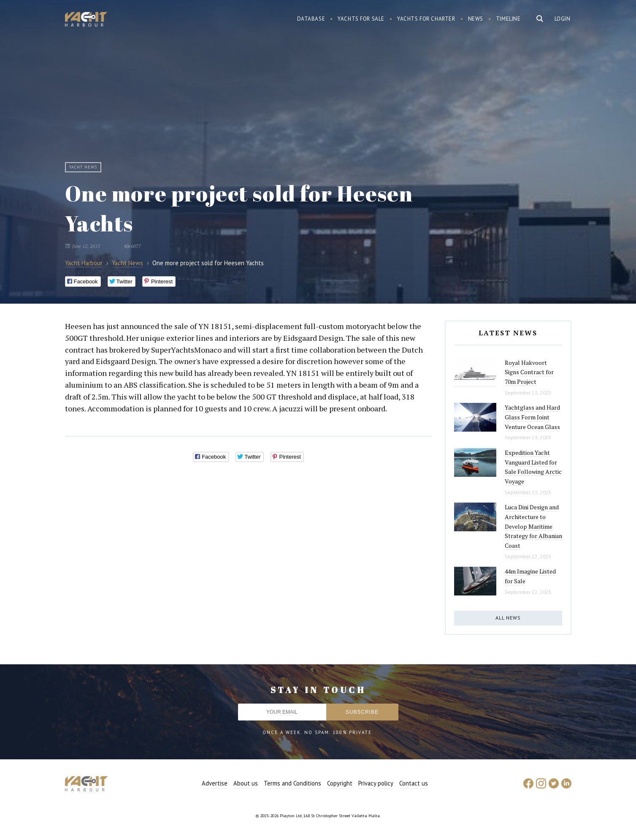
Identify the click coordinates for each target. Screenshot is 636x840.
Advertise (215, 783)
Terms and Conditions (292, 783)
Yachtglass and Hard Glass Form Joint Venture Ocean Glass (532, 417)
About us (246, 783)
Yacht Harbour (86, 20)
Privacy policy (376, 783)
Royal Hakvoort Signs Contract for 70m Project (529, 372)
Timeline (508, 19)
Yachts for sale (361, 19)
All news (508, 618)
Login (563, 19)
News (476, 19)
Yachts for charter (426, 19)
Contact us (414, 783)
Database (311, 19)
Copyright (340, 783)
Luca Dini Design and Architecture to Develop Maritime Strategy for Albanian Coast (533, 526)
